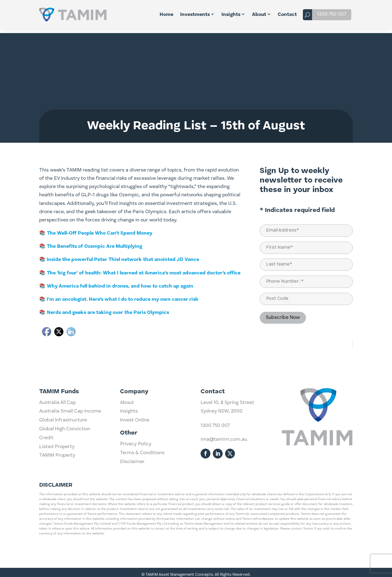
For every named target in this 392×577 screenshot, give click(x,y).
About (259, 15)
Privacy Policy (136, 466)
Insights (231, 15)
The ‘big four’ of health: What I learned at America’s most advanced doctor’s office (144, 270)
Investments (195, 15)
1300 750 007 (332, 14)
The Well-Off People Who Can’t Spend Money (100, 230)
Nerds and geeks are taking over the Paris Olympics (108, 309)
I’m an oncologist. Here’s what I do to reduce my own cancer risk (122, 296)
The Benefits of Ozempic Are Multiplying (94, 243)
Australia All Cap (57, 457)
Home (166, 15)
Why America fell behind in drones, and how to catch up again (120, 283)
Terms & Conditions (142, 474)
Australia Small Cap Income (70, 466)
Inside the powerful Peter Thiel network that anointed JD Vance (122, 256)
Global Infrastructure (63, 475)
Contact (287, 15)
